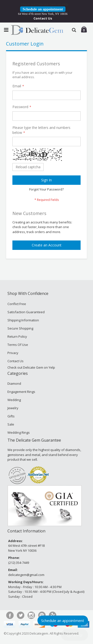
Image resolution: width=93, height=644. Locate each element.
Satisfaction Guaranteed (26, 312)
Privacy (13, 353)
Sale (11, 424)
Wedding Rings (19, 432)
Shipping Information (23, 320)
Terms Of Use (18, 345)
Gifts (11, 416)
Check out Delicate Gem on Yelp (45, 4)
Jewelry (13, 408)
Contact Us (43, 18)
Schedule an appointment (43, 9)
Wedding (14, 400)
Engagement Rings (21, 392)
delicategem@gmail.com (26, 575)
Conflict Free (17, 304)
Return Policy (17, 336)
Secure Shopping (20, 328)
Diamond (14, 383)
